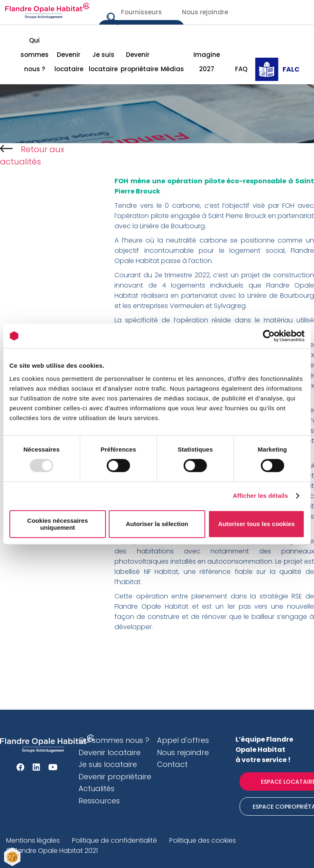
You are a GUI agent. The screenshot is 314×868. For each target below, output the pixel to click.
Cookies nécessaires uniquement (58, 524)
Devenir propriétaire (138, 62)
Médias (172, 69)
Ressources (99, 801)
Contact (172, 764)
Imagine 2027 (207, 62)
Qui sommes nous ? (35, 55)
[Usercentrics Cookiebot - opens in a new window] (269, 336)
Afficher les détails (260, 496)
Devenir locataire (69, 62)
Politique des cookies (203, 840)
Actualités (96, 788)
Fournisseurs (141, 12)
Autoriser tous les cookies (256, 524)
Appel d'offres (183, 740)
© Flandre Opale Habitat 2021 (52, 851)
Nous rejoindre (205, 12)
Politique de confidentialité (114, 840)
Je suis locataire (103, 62)
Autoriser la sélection (157, 524)
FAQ (241, 69)
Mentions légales (33, 840)
